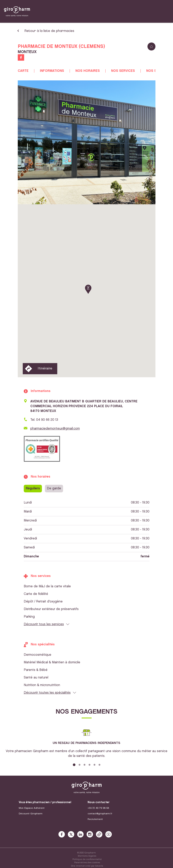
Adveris (99, 866)
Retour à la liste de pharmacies (49, 31)
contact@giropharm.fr (100, 814)
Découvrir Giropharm (31, 814)
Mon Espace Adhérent (32, 808)
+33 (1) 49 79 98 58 (98, 808)
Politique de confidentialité (87, 859)
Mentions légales (87, 856)
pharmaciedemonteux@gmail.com (55, 429)
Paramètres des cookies (87, 863)
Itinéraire (45, 368)
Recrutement (95, 819)
